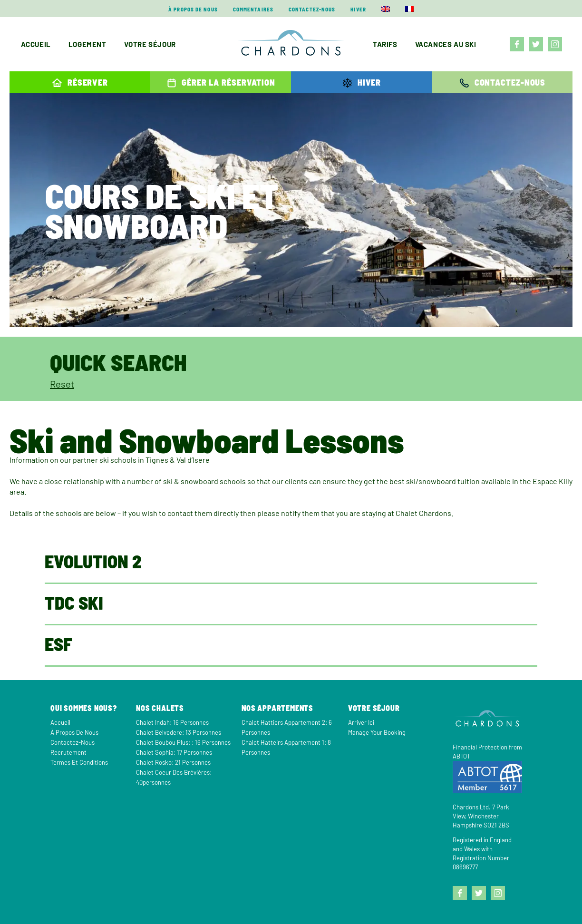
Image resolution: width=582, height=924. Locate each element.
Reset (62, 384)
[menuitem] (386, 9)
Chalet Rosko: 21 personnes (173, 762)
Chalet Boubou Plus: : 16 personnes (183, 742)
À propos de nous (193, 9)
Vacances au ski (446, 44)
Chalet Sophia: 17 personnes (174, 752)
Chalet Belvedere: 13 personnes (179, 732)
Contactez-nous (312, 9)
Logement (87, 44)
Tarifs (385, 44)
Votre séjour (150, 44)
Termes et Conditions (79, 762)
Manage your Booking (377, 732)
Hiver (358, 9)
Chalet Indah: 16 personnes (172, 722)
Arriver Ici (361, 722)
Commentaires (253, 9)
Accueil (36, 44)
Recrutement (68, 752)
